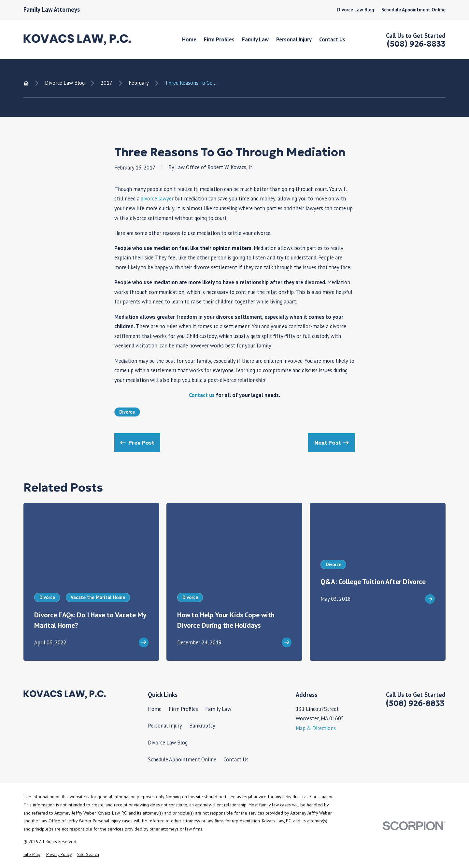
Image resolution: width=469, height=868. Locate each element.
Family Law (218, 709)
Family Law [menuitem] (255, 39)
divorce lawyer (157, 199)
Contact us (202, 395)
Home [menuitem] (189, 39)
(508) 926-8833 (416, 44)
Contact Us (236, 759)
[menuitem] (32, 854)
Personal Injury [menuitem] (294, 39)
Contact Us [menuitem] (332, 39)
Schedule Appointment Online (413, 10)
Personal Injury (165, 726)
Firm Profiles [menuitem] (219, 39)
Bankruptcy (202, 726)
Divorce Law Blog (356, 10)
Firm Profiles (183, 709)
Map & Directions (316, 728)
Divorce (127, 412)
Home (155, 709)
